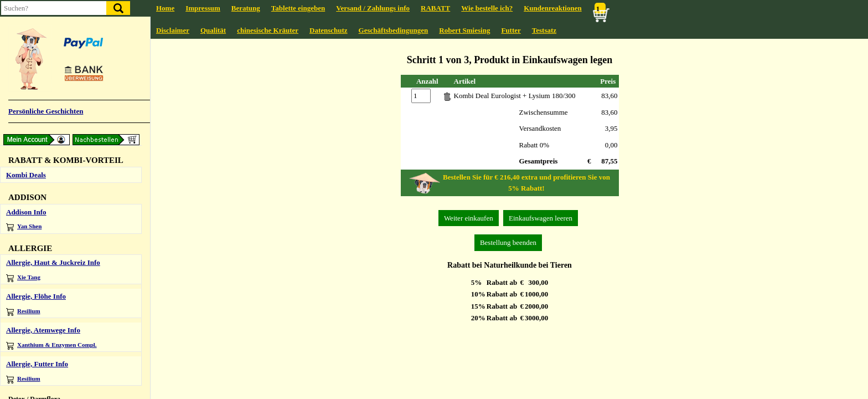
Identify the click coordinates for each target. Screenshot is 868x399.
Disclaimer (173, 30)
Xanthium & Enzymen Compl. (51, 346)
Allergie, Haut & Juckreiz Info (53, 262)
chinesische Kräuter (268, 30)
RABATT (435, 8)
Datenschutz (329, 30)
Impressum (203, 8)
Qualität (213, 30)
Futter (511, 30)
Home (165, 8)
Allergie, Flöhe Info (36, 296)
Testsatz (544, 30)
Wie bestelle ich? (487, 8)
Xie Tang (23, 278)
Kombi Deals (26, 175)
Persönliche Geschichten (46, 111)
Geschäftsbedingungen (394, 30)
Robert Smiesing (464, 30)
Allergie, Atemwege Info (43, 330)
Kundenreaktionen (553, 8)
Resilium (23, 312)
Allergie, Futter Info (37, 364)
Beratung (246, 8)
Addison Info (26, 212)
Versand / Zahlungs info (373, 8)
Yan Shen (24, 227)
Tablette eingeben (298, 8)
